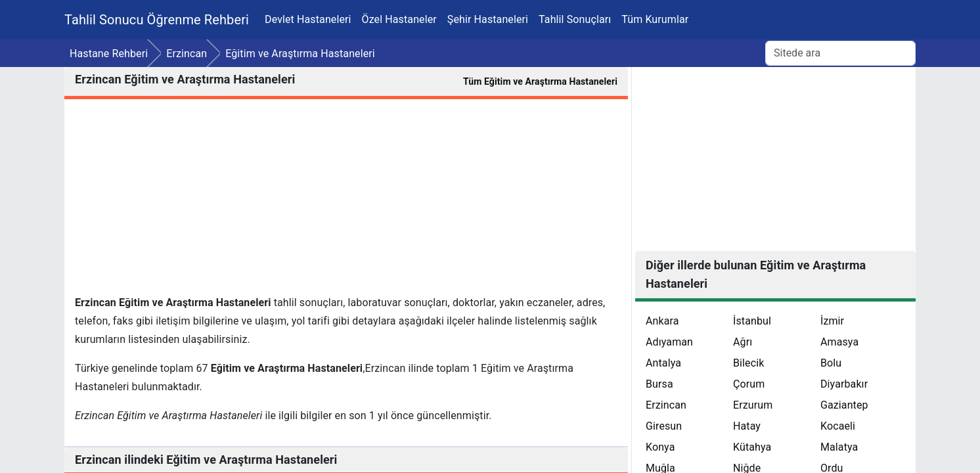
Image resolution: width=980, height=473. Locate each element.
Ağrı (743, 342)
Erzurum (753, 405)
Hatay (747, 426)
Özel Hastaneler (399, 19)
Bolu (831, 363)
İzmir (832, 321)
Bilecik (748, 363)
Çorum (749, 384)
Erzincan (666, 405)
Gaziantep (844, 405)
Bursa (659, 384)
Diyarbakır (844, 384)
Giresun (664, 426)
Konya (660, 447)
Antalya (663, 363)
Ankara (662, 321)
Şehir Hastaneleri (488, 19)
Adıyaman (669, 342)
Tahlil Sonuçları (575, 19)
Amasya (839, 342)
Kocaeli (838, 426)
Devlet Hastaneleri (308, 19)
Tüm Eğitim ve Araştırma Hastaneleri (540, 81)
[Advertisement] (346, 202)
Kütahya (752, 447)
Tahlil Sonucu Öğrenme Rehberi (157, 20)
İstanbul (752, 321)
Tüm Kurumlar (655, 19)
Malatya (839, 447)
